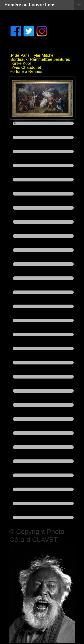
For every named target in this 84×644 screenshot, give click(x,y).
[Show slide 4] (43, 166)
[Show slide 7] (43, 208)
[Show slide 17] (43, 349)
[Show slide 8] (43, 222)
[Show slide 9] (43, 236)
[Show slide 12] (43, 278)
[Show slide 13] (43, 292)
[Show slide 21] (43, 405)
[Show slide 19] (43, 377)
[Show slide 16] (43, 335)
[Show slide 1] (43, 123)
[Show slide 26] (43, 475)
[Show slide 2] (43, 137)
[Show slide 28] (43, 503)
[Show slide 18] (43, 363)
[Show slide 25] (43, 461)
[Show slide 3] (43, 152)
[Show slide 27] (43, 489)
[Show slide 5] (43, 180)
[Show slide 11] (43, 264)
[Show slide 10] (43, 250)
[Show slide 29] (43, 518)
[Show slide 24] (43, 447)
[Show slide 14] (43, 306)
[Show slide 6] (43, 194)
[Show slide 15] (43, 320)
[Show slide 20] (43, 391)
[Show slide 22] (43, 419)
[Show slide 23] (43, 433)
